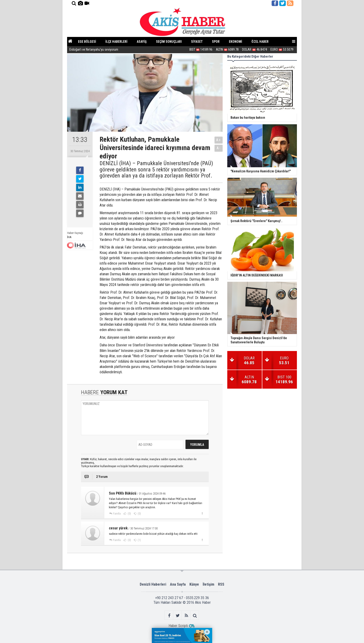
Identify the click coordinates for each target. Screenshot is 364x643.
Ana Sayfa (178, 584)
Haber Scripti (178, 626)
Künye (194, 584)
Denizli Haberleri (153, 584)
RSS (221, 584)
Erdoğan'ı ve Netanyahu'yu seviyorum (94, 50)
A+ (219, 140)
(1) (139, 540)
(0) (129, 514)
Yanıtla (117, 514)
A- (219, 148)
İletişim (208, 584)
